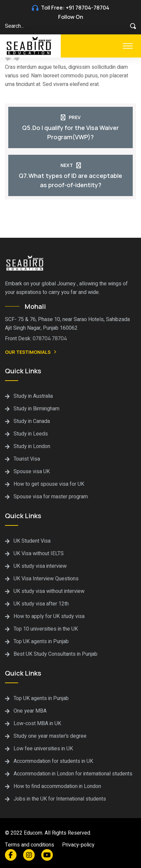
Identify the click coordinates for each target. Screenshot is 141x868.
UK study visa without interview (49, 591)
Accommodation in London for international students (73, 774)
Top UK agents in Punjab (41, 641)
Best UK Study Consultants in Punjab (55, 654)
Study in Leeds (31, 434)
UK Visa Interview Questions (46, 579)
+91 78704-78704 (88, 8)
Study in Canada (32, 421)
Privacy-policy (78, 845)
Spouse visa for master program (51, 497)
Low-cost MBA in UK (37, 723)
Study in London (32, 446)
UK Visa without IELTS (39, 554)
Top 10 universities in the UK (46, 629)
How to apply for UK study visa (49, 616)
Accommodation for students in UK (53, 761)
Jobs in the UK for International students (60, 799)
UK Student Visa (32, 541)
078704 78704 (50, 338)
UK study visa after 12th (41, 604)
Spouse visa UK (32, 472)
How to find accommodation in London (57, 786)
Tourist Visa (27, 459)
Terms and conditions (30, 845)
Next (71, 165)
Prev (71, 117)
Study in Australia (33, 396)
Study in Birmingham (36, 409)
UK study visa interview (40, 566)
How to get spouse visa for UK (49, 484)
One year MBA (30, 711)
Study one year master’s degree (50, 736)
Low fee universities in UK (43, 749)
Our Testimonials (31, 352)
